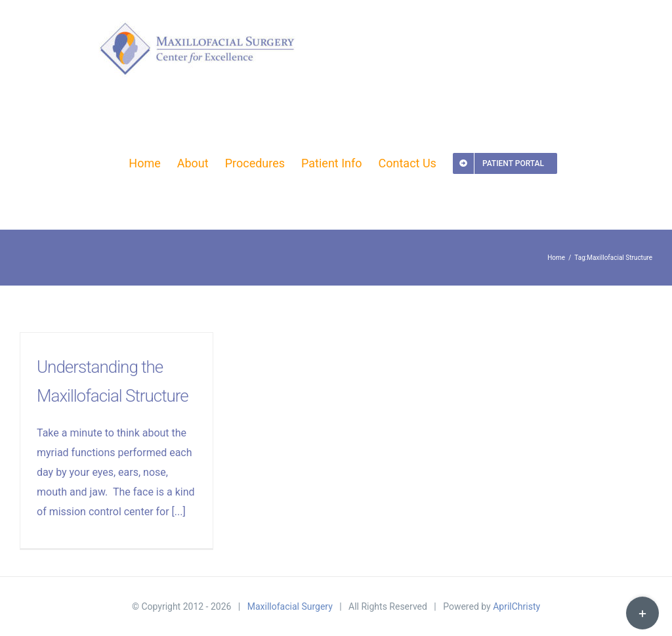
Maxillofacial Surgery (290, 606)
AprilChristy (516, 606)
